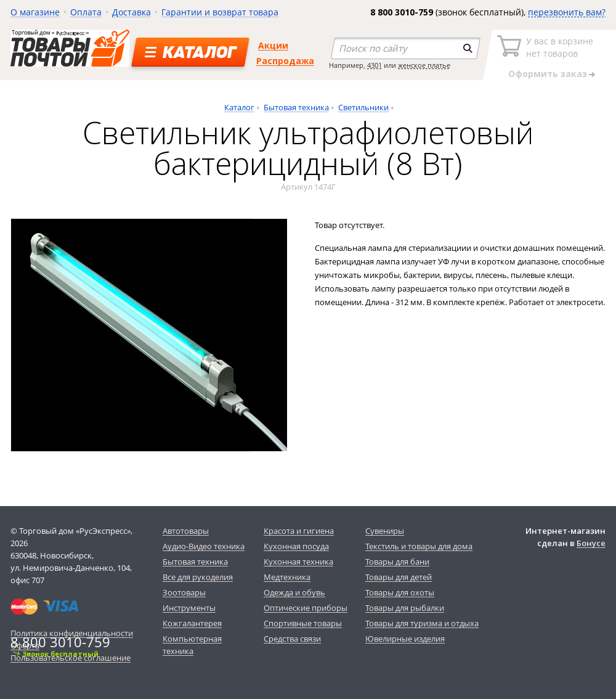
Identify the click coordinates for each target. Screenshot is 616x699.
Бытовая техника (296, 107)
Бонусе (591, 543)
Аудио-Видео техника (204, 546)
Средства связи (292, 639)
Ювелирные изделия (405, 639)
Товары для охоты (400, 592)
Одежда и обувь (294, 592)
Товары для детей (399, 577)
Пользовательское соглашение (71, 658)
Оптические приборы (306, 608)
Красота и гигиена (299, 531)
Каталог (239, 107)
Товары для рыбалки (405, 608)
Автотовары (186, 531)
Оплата (86, 12)
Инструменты (189, 608)
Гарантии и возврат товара (220, 12)
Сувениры (385, 531)
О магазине (35, 12)
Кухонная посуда (296, 546)
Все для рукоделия (198, 577)
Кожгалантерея (192, 623)
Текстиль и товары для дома (419, 546)
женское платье (424, 65)
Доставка (132, 12)
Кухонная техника (298, 562)
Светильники (363, 107)
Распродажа (285, 61)
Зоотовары (184, 592)
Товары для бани (397, 562)
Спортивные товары (303, 623)
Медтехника (287, 577)
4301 (375, 65)
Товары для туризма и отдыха (422, 623)
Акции (273, 45)
